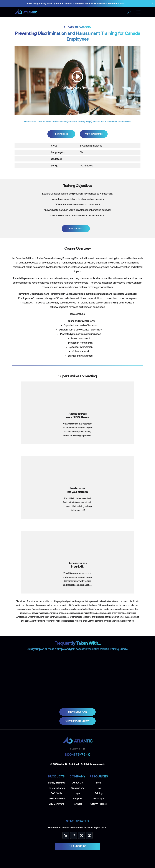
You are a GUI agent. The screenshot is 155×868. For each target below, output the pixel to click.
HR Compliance (56, 788)
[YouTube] (89, 835)
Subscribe (77, 846)
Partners (78, 804)
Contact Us (77, 788)
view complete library (77, 721)
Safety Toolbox (99, 804)
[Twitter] (81, 835)
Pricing (99, 793)
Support (77, 799)
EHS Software (56, 804)
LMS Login (99, 799)
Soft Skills (56, 793)
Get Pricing (61, 134)
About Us (77, 783)
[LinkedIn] (66, 835)
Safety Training (56, 783)
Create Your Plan (77, 712)
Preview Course (94, 134)
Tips (99, 788)
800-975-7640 (78, 754)
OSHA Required (56, 799)
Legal (78, 793)
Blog (99, 783)
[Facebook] (74, 835)
